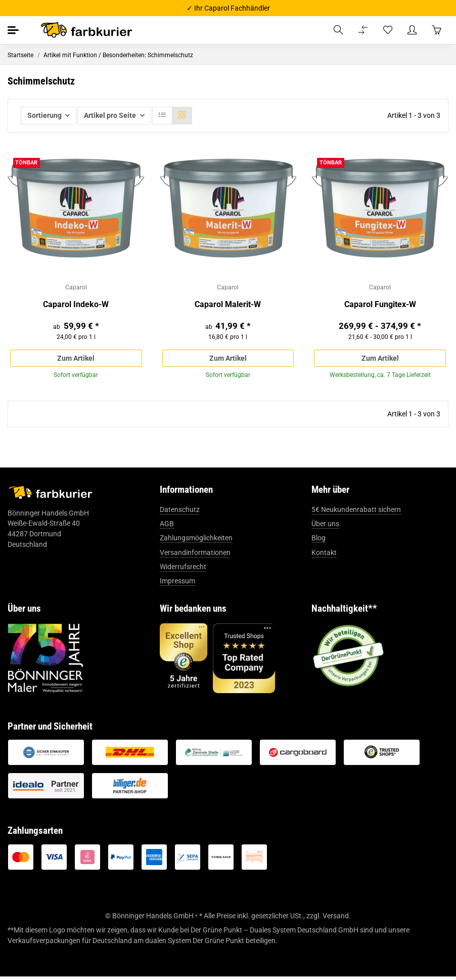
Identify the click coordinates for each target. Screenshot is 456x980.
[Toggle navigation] (14, 30)
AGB (167, 527)
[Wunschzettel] (388, 30)
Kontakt (324, 556)
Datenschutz (180, 513)
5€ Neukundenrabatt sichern (356, 513)
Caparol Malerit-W (228, 305)
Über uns (325, 527)
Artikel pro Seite (110, 115)
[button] (338, 30)
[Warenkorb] (436, 30)
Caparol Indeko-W (76, 305)
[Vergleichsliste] (363, 30)
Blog (318, 541)
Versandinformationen (195, 556)
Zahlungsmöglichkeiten (196, 541)
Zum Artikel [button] (76, 359)
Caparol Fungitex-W (380, 305)
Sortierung (44, 115)
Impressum (177, 584)
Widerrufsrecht (183, 570)
